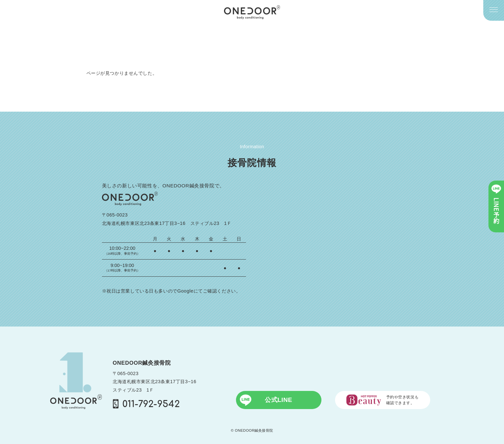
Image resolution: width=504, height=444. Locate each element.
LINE (496, 204)
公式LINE (266, 400)
